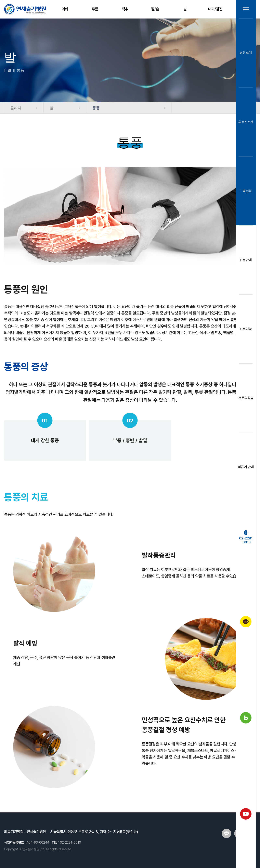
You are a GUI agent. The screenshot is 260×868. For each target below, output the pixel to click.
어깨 (65, 9)
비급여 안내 (246, 467)
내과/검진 (215, 9)
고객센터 (246, 191)
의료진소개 (246, 122)
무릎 (95, 9)
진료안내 (246, 260)
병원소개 (246, 53)
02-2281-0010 (246, 537)
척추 (125, 9)
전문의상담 (246, 398)
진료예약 (246, 329)
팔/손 (155, 9)
